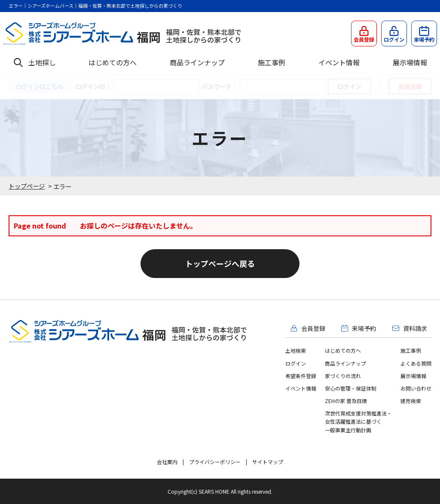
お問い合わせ (416, 388)
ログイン (296, 363)
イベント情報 (339, 62)
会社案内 (167, 462)
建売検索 (411, 401)
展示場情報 (410, 62)
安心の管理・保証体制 (351, 388)
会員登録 (410, 86)
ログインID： (93, 86)
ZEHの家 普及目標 (346, 401)
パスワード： (220, 86)
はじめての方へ (113, 62)
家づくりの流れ (343, 376)
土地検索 (296, 350)
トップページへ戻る (220, 263)
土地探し (42, 62)
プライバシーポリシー (215, 462)
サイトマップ (268, 462)
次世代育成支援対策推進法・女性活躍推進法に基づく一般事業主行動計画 (358, 421)
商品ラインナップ (197, 62)
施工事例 (272, 62)
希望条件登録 (301, 376)
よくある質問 (416, 363)
